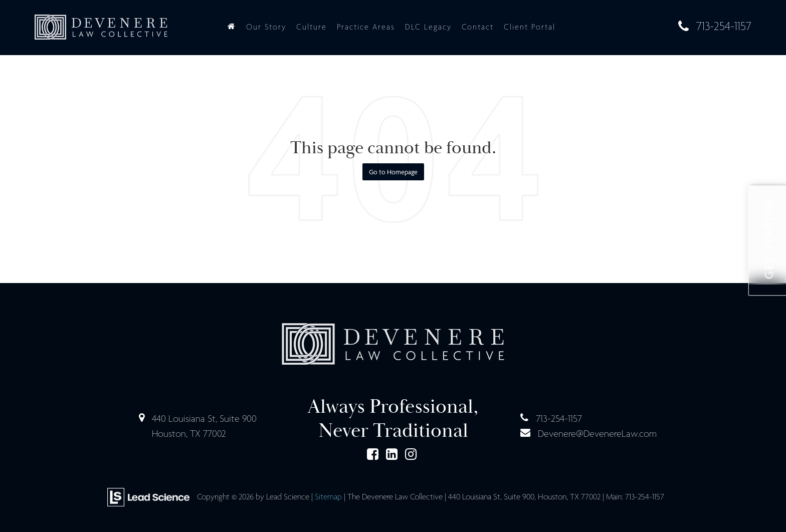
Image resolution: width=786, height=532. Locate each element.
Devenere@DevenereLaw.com (597, 434)
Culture (312, 27)
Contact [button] (478, 27)
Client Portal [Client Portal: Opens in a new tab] (530, 27)
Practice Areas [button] (366, 27)
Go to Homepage (393, 172)
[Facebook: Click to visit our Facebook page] (373, 455)
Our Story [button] (266, 27)
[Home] (232, 27)
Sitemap (328, 497)
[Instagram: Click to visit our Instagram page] (411, 455)
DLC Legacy (428, 27)
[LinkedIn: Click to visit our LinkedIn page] (392, 455)
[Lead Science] (148, 496)
